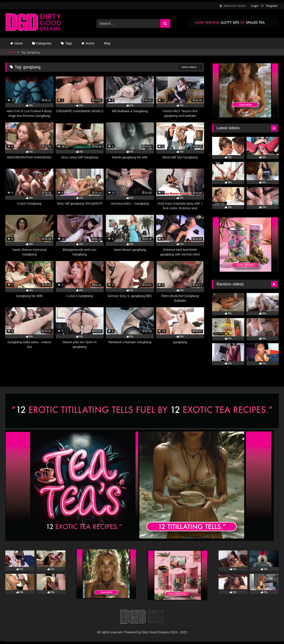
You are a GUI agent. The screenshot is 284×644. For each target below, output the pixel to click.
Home (19, 43)
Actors (90, 43)
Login (255, 6)
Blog (107, 43)
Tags (69, 43)
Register (272, 6)
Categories (44, 43)
